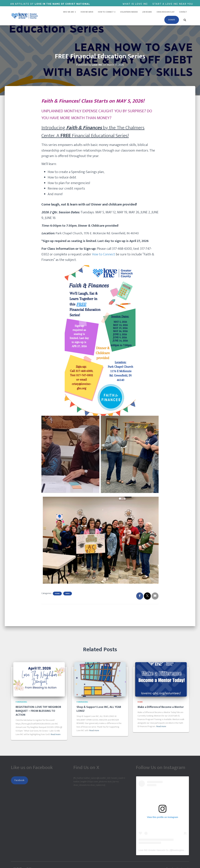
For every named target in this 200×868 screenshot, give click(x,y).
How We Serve (87, 12)
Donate (172, 20)
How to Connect (107, 12)
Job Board (147, 12)
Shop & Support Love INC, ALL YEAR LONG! (99, 709)
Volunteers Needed (129, 12)
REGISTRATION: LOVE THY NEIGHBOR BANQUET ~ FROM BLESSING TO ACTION (38, 711)
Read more (56, 734)
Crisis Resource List (165, 12)
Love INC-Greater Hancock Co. (154, 850)
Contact (183, 12)
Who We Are (70, 12)
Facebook (19, 780)
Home (57, 594)
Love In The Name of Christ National (63, 4)
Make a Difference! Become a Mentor (161, 707)
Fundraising (21, 702)
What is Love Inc (135, 4)
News (68, 594)
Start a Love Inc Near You (173, 4)
